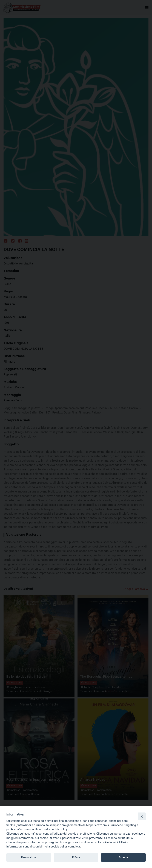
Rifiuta (76, 857)
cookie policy (59, 847)
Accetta (123, 857)
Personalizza (29, 857)
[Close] (142, 816)
